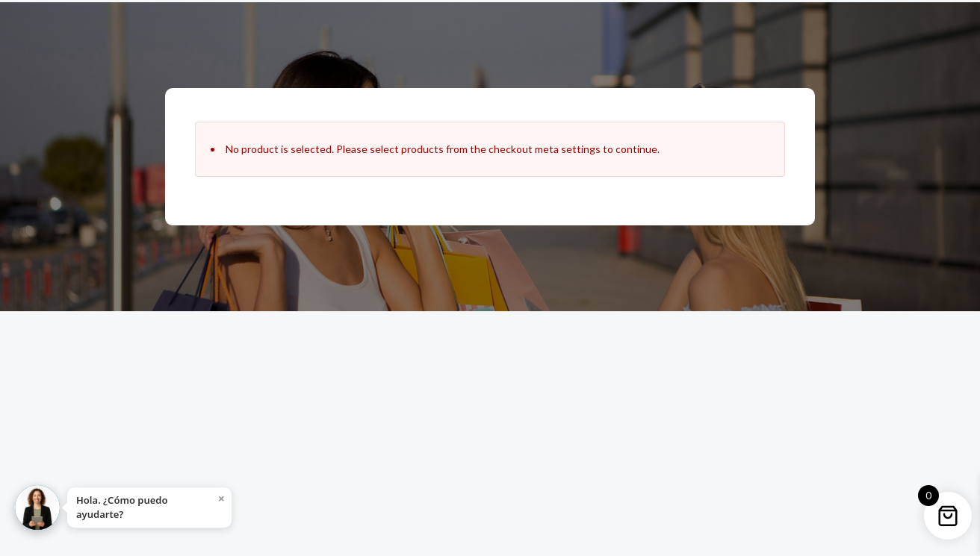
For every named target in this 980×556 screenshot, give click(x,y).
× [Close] (222, 499)
